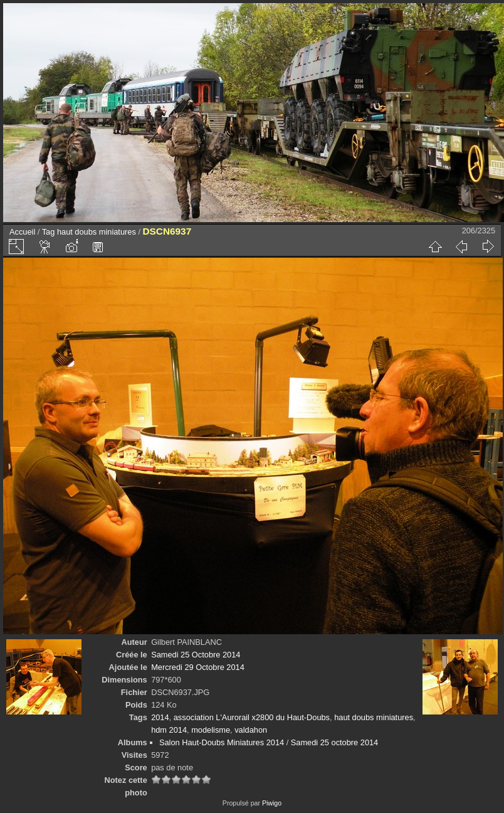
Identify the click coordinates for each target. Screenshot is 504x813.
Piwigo (272, 803)
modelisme (211, 730)
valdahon (251, 730)
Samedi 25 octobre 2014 (334, 742)
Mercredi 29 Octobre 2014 (198, 667)
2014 (160, 717)
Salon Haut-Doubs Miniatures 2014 (222, 742)
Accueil (22, 232)
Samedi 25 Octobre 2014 (196, 655)
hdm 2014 (169, 730)
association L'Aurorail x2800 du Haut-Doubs (252, 717)
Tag (49, 232)
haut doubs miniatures (97, 232)
